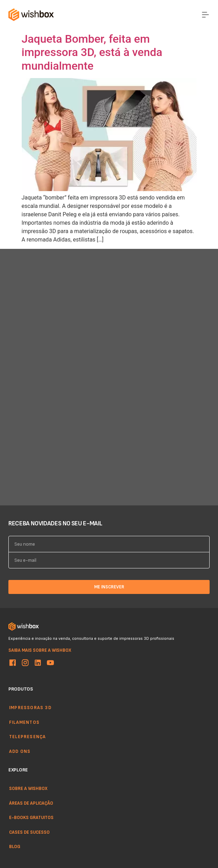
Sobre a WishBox (28, 788)
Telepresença (27, 736)
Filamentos (24, 722)
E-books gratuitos (31, 817)
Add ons (20, 751)
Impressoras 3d (30, 707)
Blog (15, 847)
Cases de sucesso (29, 832)
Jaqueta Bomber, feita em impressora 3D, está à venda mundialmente (92, 52)
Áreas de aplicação (31, 803)
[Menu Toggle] (205, 15)
